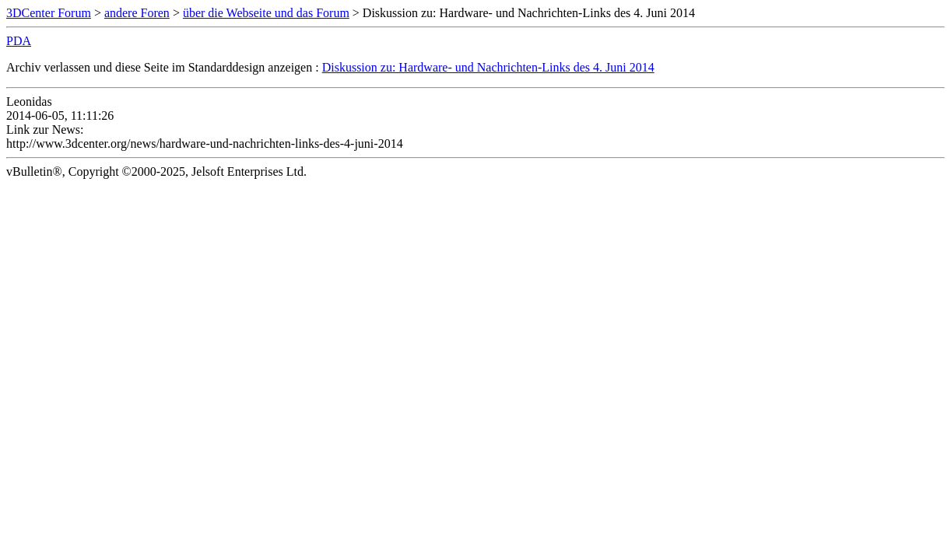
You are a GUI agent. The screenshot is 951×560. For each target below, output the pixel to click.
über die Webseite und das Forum (266, 13)
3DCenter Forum (49, 13)
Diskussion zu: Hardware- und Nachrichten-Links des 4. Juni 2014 (488, 67)
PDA (19, 41)
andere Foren (137, 13)
